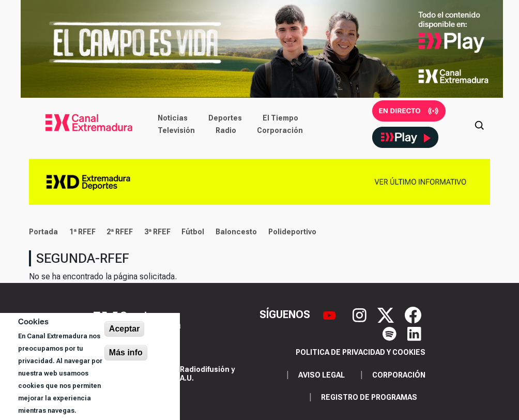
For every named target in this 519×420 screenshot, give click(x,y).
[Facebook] (413, 314)
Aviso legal (322, 375)
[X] (387, 314)
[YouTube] (331, 314)
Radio (226, 130)
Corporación (280, 130)
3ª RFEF (157, 232)
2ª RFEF (120, 232)
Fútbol (193, 232)
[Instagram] (361, 314)
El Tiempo (280, 118)
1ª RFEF (82, 232)
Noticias (173, 118)
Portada (43, 232)
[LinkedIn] (414, 333)
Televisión (176, 130)
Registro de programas (369, 397)
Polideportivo (292, 232)
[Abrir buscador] (479, 124)
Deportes (225, 118)
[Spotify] (391, 333)
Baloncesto (236, 232)
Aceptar (125, 329)
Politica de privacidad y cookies (361, 352)
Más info (126, 352)
